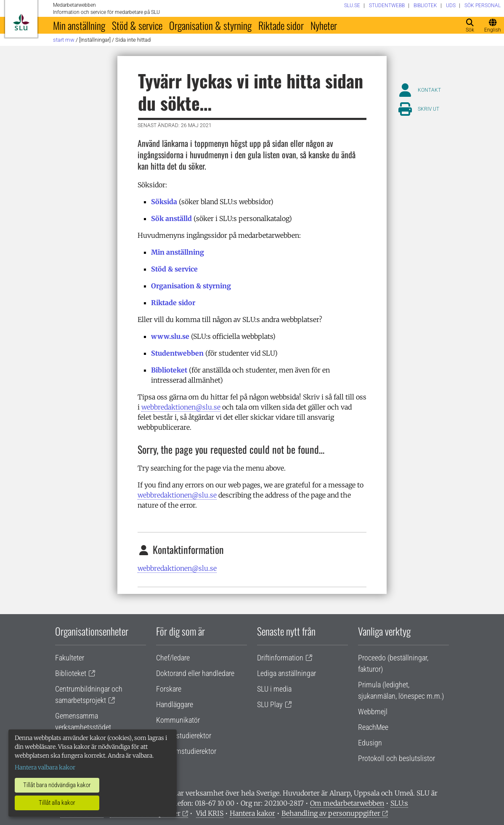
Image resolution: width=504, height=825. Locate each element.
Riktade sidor (281, 25)
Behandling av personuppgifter (331, 813)
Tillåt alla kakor (57, 803)
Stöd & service (137, 25)
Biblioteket (169, 370)
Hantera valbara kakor (45, 767)
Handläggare (175, 704)
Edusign (370, 743)
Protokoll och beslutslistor (397, 758)
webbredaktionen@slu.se (181, 407)
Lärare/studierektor (184, 736)
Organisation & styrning (210, 25)
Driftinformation (280, 658)
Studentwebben (177, 353)
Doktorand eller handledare (195, 673)
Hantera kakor (252, 813)
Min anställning (79, 25)
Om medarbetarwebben (347, 803)
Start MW (64, 40)
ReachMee (373, 727)
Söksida (164, 202)
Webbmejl (373, 712)
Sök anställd (171, 218)
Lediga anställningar (286, 673)
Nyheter (324, 25)
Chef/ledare (173, 658)
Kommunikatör (178, 720)
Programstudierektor (186, 751)
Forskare (169, 689)
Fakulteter (70, 658)
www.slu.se (170, 336)
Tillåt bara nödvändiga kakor (57, 785)
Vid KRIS (210, 813)
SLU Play (270, 704)
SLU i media (274, 689)
